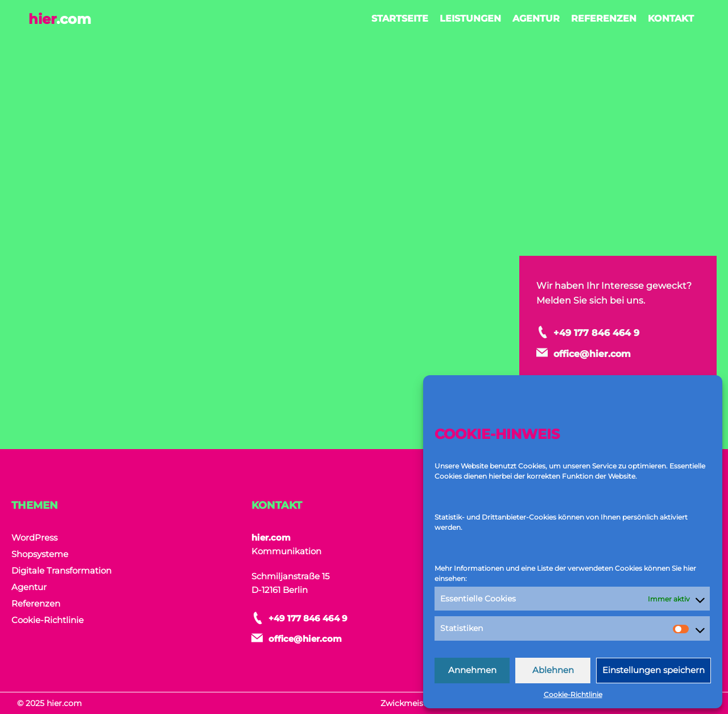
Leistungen (470, 18)
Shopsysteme (40, 554)
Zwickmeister (408, 703)
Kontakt (671, 18)
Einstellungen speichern (653, 670)
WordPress (34, 537)
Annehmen (472, 670)
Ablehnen (553, 670)
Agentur (536, 18)
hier (60, 19)
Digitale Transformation (61, 570)
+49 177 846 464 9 (635, 324)
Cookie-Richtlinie (573, 694)
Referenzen (604, 18)
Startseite (400, 18)
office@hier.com (617, 357)
